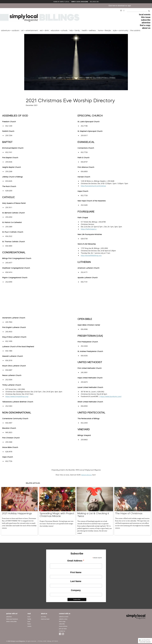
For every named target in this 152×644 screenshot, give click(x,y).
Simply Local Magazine (80, 2)
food (29, 621)
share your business (12, 619)
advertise (146, 23)
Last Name (76, 581)
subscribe (146, 20)
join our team (63, 629)
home (29, 624)
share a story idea (11, 621)
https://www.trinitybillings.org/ (17, 396)
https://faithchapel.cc (89, 229)
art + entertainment (30, 30)
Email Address (76, 561)
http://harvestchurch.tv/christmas (93, 186)
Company (76, 590)
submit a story (63, 619)
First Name (76, 572)
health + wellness (89, 30)
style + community (121, 30)
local (29, 617)
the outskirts (135, 30)
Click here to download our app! (128, 6)
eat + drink (44, 30)
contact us (62, 631)
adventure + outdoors (10, 30)
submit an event (64, 617)
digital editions (87, 475)
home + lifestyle (104, 30)
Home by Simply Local (61, 2)
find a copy (145, 25)
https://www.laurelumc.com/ (111, 396)
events (29, 626)
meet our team (45, 619)
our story (44, 617)
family (29, 619)
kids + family (75, 30)
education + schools (59, 30)
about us (146, 28)
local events (145, 14)
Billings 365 (94, 2)
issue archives (63, 626)
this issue (146, 17)
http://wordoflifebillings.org (91, 255)
